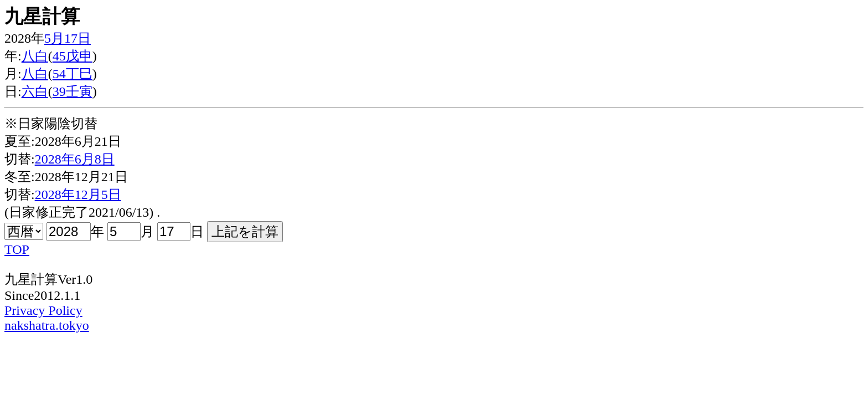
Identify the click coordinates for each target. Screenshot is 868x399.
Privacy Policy (43, 310)
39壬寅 (73, 91)
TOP (17, 249)
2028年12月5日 (78, 195)
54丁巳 (73, 74)
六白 (35, 91)
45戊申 (73, 56)
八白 (35, 56)
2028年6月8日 (75, 159)
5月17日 (68, 38)
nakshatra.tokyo (47, 325)
